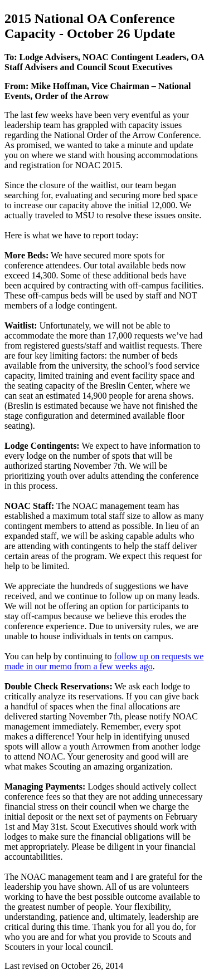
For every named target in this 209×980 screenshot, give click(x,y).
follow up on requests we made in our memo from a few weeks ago (104, 661)
